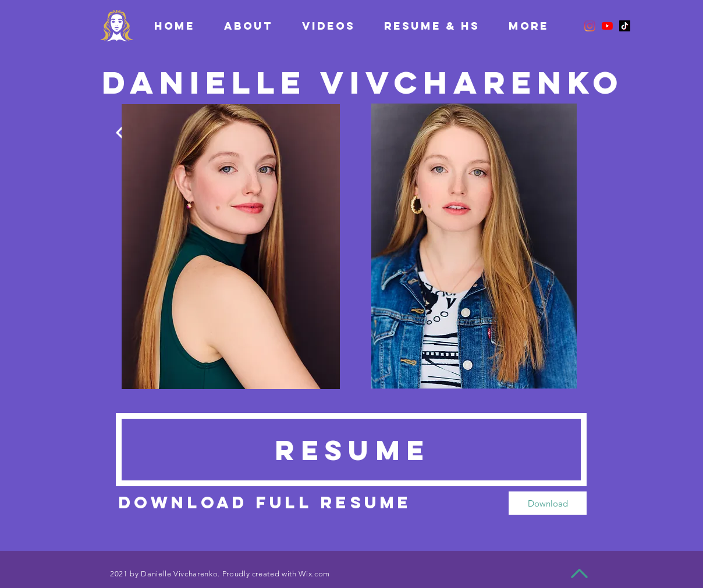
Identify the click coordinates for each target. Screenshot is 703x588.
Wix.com (314, 574)
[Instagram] (590, 26)
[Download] (548, 503)
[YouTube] (607, 26)
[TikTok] (625, 26)
